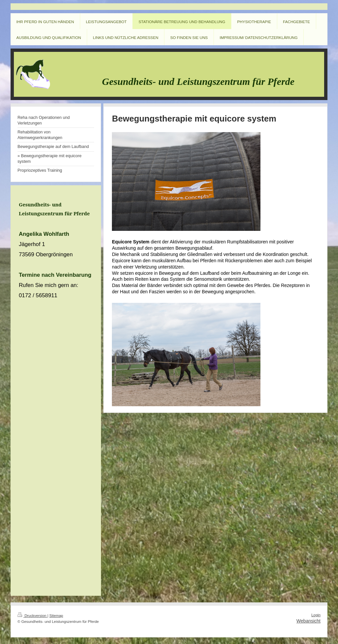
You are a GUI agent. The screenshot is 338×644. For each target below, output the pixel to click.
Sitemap (56, 616)
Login (316, 615)
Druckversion (32, 616)
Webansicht (308, 621)
